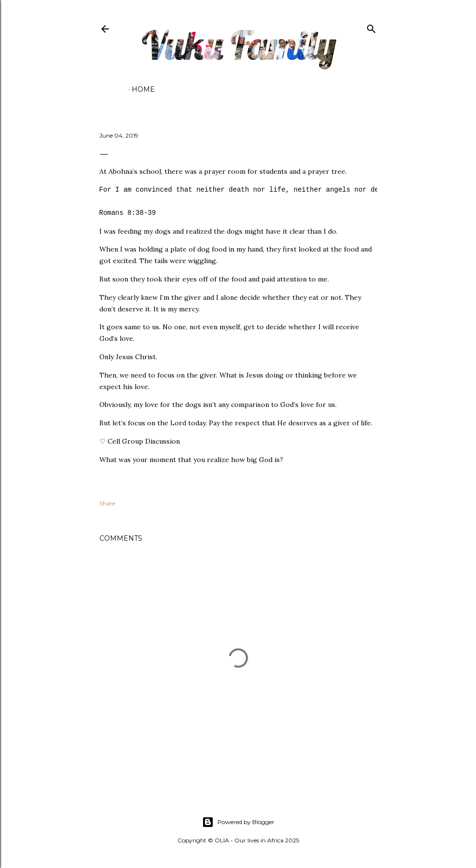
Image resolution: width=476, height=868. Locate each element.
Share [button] (107, 503)
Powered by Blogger (238, 822)
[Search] (371, 27)
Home (143, 89)
